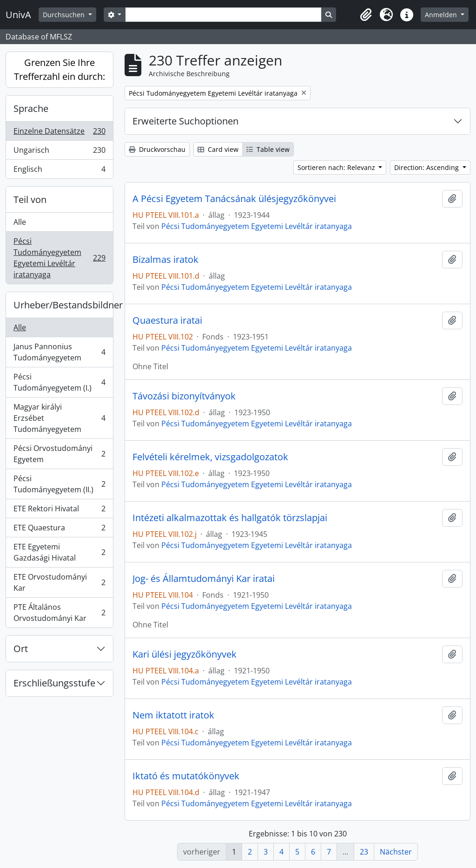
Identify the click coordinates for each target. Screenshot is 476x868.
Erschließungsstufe (54, 683)
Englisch (59, 171)
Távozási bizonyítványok (184, 396)
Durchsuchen (65, 15)
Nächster (396, 852)
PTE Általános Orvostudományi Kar (59, 613)
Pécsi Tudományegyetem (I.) (59, 382)
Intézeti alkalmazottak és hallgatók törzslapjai (230, 518)
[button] (366, 15)
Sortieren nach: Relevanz (337, 167)
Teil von (30, 199)
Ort (21, 649)
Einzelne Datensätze (59, 133)
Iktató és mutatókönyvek (186, 776)
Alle (20, 222)
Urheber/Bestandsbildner (63, 305)
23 (364, 852)
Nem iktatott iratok (173, 715)
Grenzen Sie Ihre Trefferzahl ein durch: (59, 69)
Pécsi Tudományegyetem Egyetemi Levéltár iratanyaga (59, 258)
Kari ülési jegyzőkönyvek (185, 654)
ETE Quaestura (59, 530)
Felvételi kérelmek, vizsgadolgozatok (210, 457)
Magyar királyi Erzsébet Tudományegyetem (59, 418)
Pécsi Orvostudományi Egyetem (59, 454)
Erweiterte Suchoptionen (185, 121)
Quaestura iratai (167, 320)
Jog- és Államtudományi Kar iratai (204, 579)
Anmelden (442, 15)
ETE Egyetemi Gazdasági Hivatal (59, 552)
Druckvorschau (157, 149)
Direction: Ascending (427, 167)
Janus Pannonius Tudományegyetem (59, 352)
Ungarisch (59, 152)
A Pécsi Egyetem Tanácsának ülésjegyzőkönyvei (234, 199)
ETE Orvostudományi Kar (59, 582)
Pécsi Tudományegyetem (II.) (59, 484)
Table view (268, 149)
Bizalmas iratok (165, 260)
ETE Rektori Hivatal (59, 511)
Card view (218, 149)
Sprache (31, 108)
